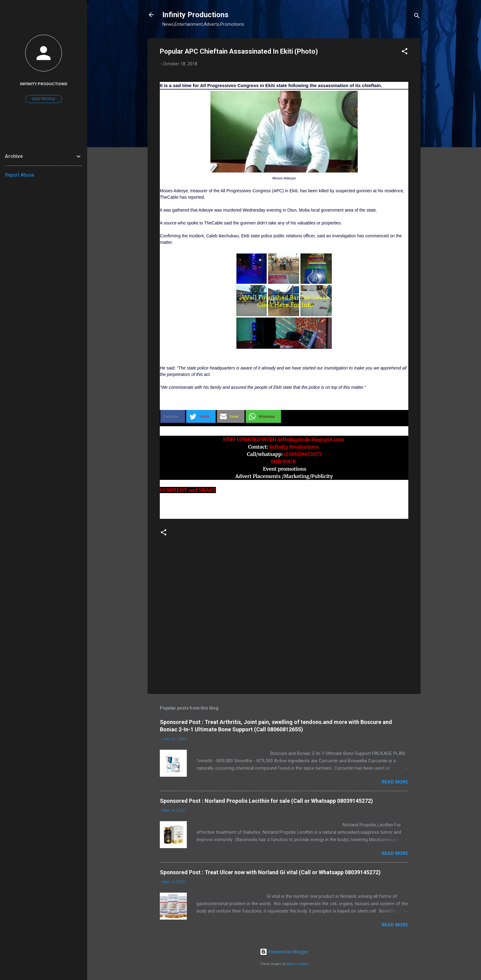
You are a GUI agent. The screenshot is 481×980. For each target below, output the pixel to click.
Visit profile (44, 99)
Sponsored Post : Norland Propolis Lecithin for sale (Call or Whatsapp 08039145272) (266, 801)
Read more (395, 782)
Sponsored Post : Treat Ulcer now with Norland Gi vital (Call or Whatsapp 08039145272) (270, 872)
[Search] (417, 17)
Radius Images (297, 964)
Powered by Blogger (284, 952)
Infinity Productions (195, 15)
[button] (405, 52)
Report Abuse (20, 175)
